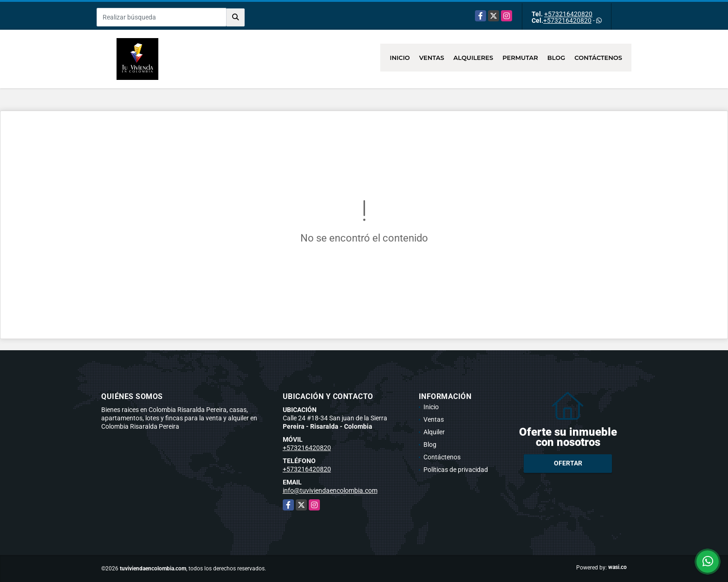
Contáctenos (598, 58)
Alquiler (434, 432)
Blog (556, 58)
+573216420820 (568, 14)
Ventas (432, 58)
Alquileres (474, 58)
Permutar (520, 58)
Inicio (400, 58)
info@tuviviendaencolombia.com (330, 490)
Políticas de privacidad (456, 470)
